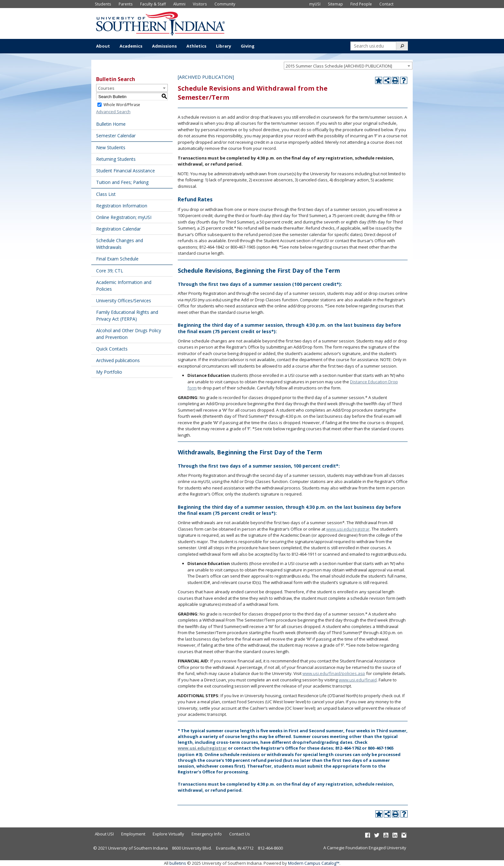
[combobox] (348, 66)
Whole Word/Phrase (122, 105)
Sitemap (335, 4)
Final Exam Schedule (117, 259)
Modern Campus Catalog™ (314, 863)
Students (103, 4)
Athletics (196, 46)
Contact (386, 4)
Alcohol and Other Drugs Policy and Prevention (129, 334)
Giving (248, 46)
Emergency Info (207, 834)
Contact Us (240, 834)
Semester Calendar (116, 136)
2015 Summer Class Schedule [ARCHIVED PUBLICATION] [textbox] (339, 66)
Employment (133, 834)
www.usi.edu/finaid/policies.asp (334, 673)
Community (225, 4)
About (103, 46)
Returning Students (116, 159)
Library (224, 46)
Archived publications (118, 360)
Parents (126, 4)
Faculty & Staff (153, 4)
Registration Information (122, 206)
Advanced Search (113, 112)
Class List (106, 194)
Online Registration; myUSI (124, 217)
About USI (104, 834)
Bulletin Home (111, 124)
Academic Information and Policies (124, 286)
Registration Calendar (118, 229)
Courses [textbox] (106, 88)
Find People (361, 4)
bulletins (178, 863)
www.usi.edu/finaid (358, 680)
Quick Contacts (112, 349)
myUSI (315, 4)
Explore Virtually (168, 834)
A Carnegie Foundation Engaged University (365, 848)
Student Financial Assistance (126, 171)
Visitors (200, 4)
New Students (111, 147)
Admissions (164, 46)
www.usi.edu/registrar (348, 529)
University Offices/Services (124, 301)
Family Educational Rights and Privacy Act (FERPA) (127, 315)
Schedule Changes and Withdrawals (120, 244)
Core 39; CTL (110, 271)
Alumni (179, 4)
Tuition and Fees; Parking (122, 182)
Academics (131, 46)
